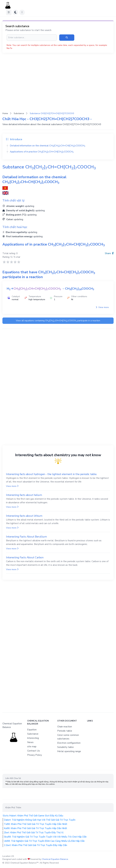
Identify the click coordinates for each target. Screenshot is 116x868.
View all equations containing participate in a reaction (58, 321)
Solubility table (65, 747)
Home (5, 113)
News (30, 742)
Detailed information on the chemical (48, 146)
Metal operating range (69, 751)
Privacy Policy (35, 755)
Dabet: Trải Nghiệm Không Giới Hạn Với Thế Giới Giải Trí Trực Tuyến (40, 820)
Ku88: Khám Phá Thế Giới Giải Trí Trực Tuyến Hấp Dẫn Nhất (35, 828)
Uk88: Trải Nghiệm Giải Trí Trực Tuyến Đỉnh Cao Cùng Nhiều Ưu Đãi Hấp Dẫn (44, 841)
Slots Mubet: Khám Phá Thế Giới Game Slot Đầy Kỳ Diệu (33, 816)
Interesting (33, 738)
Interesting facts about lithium (24, 516)
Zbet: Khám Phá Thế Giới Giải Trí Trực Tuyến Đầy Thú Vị (34, 833)
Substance (19, 113)
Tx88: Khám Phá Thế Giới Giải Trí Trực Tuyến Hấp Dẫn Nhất (36, 824)
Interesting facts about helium (24, 495)
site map (32, 747)
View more (102, 307)
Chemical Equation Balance (55, 859)
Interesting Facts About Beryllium (26, 537)
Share (109, 253)
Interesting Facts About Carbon (25, 557)
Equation (32, 730)
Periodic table (65, 731)
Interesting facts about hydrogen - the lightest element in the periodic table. (51, 474)
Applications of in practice (42, 152)
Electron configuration (69, 743)
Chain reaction (65, 727)
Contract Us (34, 751)
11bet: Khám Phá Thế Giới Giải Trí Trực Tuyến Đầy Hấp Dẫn (35, 845)
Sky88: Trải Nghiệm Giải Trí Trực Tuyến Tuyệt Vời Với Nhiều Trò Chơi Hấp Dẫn (45, 837)
